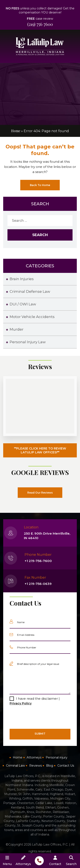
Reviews (36, 766)
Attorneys (34, 757)
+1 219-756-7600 (38, 561)
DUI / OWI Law (23, 304)
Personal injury (57, 757)
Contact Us (66, 766)
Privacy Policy (21, 703)
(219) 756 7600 (40, 24)
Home (16, 131)
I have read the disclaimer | (35, 701)
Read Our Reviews (40, 493)
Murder (17, 329)
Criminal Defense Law (30, 291)
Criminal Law (15, 766)
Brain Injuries (22, 279)
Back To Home (40, 185)
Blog (50, 766)
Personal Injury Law (28, 342)
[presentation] (36, 717)
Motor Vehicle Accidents (32, 317)
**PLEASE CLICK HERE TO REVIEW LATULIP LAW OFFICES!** (40, 450)
